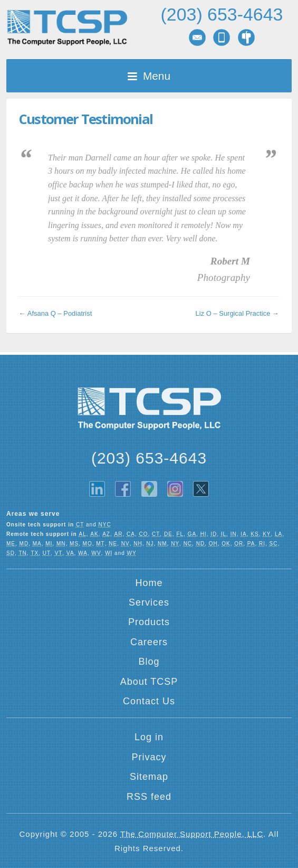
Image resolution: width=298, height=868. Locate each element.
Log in (149, 737)
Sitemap (149, 777)
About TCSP (149, 682)
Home (149, 583)
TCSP (67, 28)
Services (149, 602)
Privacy (149, 757)
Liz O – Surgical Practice (233, 313)
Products (149, 622)
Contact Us (149, 701)
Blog (149, 662)
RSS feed (149, 797)
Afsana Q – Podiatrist (60, 313)
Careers (149, 642)
